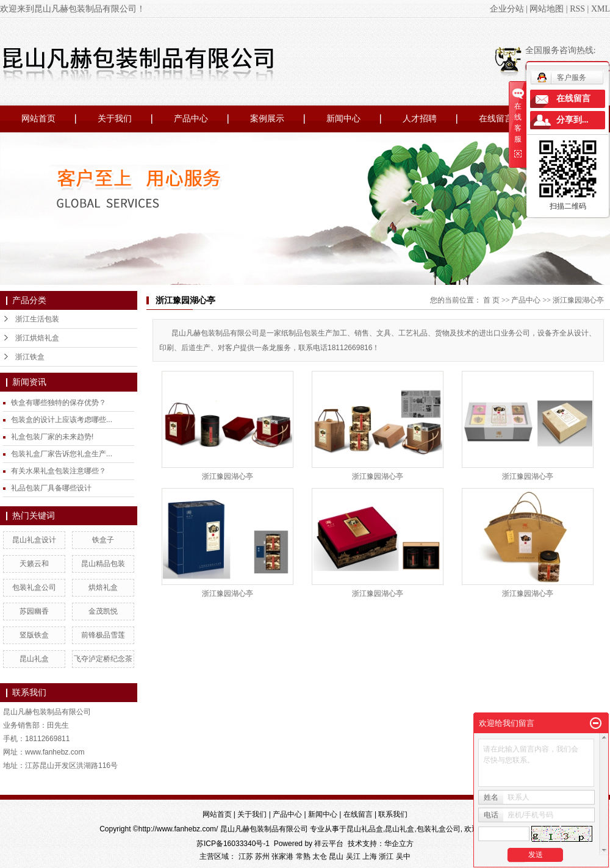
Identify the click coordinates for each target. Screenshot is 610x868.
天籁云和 (34, 564)
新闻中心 (343, 119)
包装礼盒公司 (34, 587)
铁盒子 (103, 540)
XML (601, 9)
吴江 (353, 856)
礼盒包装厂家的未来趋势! (52, 437)
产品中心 (191, 119)
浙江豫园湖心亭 (578, 300)
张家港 (282, 856)
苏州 (262, 856)
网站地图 (547, 9)
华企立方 (399, 844)
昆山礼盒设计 (34, 540)
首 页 (491, 300)
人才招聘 (420, 119)
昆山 (336, 856)
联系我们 (393, 814)
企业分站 (507, 9)
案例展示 (267, 119)
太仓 (320, 856)
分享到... (572, 120)
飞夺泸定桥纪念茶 (103, 659)
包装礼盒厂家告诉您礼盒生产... (62, 454)
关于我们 (115, 119)
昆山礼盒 (34, 659)
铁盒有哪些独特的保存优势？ (59, 403)
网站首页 (38, 119)
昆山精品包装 (103, 564)
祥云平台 (329, 844)
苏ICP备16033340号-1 (233, 844)
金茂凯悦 (103, 611)
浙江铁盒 (30, 357)
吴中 (403, 856)
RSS (577, 9)
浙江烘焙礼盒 (37, 338)
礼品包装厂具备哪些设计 (51, 488)
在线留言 (496, 119)
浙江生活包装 (37, 319)
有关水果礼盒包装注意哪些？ (59, 471)
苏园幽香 (34, 611)
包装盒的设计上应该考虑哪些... (62, 420)
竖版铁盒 (34, 635)
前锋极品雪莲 (103, 635)
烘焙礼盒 (103, 587)
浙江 (386, 856)
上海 (370, 856)
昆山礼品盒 (365, 829)
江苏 (246, 856)
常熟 (303, 856)
